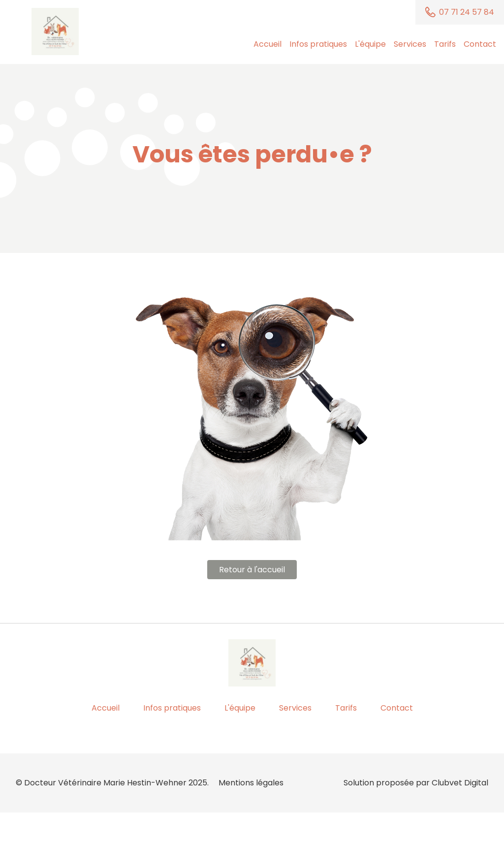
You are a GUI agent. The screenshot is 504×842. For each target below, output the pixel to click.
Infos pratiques (318, 44)
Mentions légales (251, 783)
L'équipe (370, 44)
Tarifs (445, 44)
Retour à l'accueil (252, 570)
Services (410, 44)
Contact (480, 44)
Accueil (268, 44)
